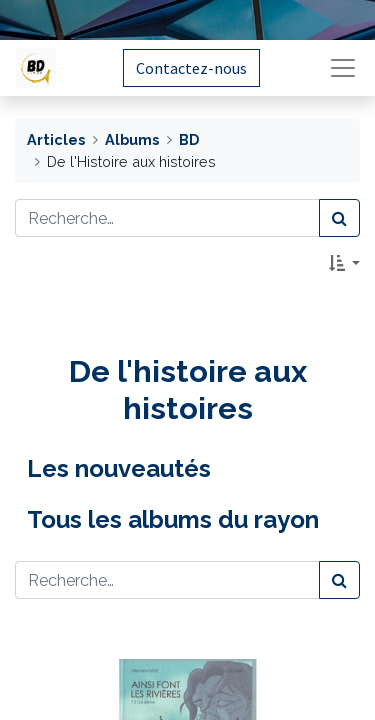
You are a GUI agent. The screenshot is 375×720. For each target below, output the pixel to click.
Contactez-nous (191, 68)
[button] (344, 263)
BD (189, 139)
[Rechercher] (339, 218)
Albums (132, 139)
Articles (56, 139)
